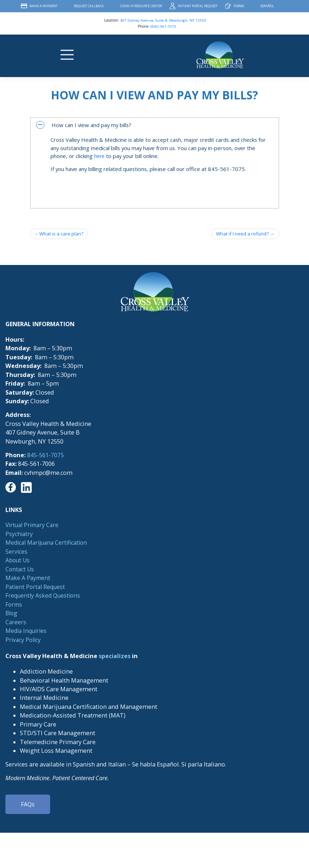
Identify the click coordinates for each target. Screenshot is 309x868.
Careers (16, 622)
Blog (12, 613)
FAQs (28, 805)
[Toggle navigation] (68, 55)
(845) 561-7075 (163, 26)
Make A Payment (44, 6)
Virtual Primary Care (34, 526)
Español (267, 6)
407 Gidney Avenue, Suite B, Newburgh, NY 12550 (163, 20)
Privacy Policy (24, 640)
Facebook (287, 6)
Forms (239, 6)
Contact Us (20, 570)
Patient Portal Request (198, 6)
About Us (18, 561)
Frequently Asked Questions (44, 596)
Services (17, 552)
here (100, 156)
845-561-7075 (45, 455)
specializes (115, 657)
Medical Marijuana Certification (49, 543)
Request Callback (89, 6)
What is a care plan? (63, 234)
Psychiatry (19, 534)
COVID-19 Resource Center (141, 6)
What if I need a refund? (240, 234)
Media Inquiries (27, 631)
